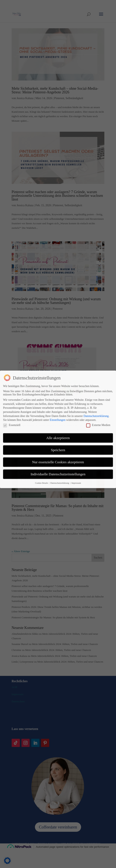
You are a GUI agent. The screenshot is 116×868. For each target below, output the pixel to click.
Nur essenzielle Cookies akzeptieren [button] (58, 437)
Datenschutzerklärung (96, 391)
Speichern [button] (58, 425)
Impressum (76, 458)
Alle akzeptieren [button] (58, 413)
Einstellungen (58, 395)
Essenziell (12, 400)
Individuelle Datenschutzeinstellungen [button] (58, 449)
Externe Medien (98, 400)
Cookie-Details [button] (42, 458)
